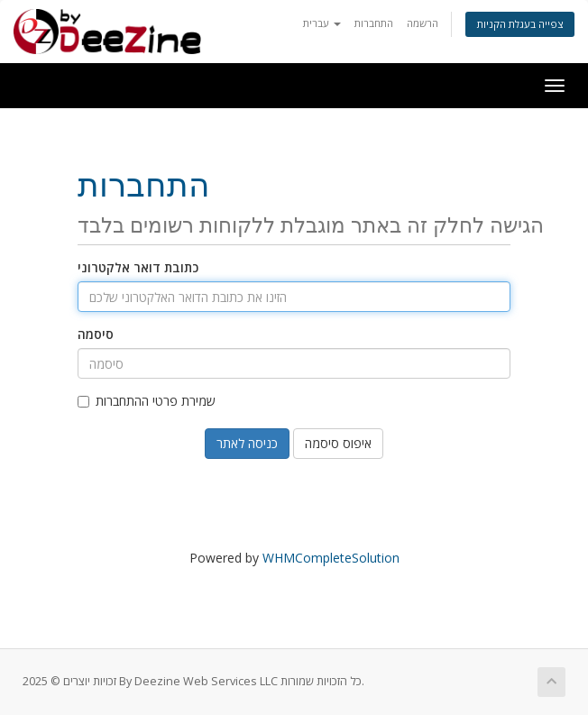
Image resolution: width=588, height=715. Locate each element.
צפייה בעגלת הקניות (520, 24)
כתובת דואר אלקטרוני (138, 267)
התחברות (374, 23)
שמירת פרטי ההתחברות (147, 401)
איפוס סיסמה (338, 443)
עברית (322, 23)
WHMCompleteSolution (331, 558)
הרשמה (423, 23)
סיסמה (96, 334)
